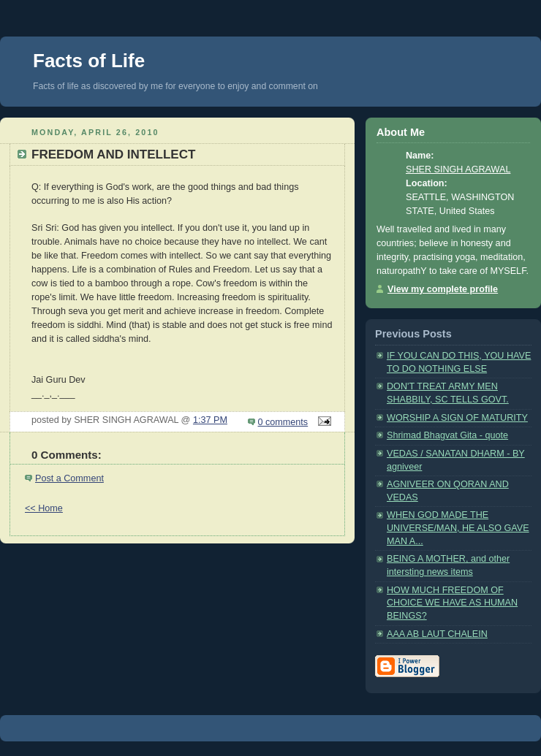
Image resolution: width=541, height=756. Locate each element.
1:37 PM (210, 420)
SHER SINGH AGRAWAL (458, 169)
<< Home (44, 508)
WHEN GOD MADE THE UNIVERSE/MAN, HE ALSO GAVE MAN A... (458, 528)
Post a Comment (69, 478)
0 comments (283, 422)
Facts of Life (89, 61)
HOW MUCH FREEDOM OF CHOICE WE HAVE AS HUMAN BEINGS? (452, 603)
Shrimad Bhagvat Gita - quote (447, 435)
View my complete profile (443, 289)
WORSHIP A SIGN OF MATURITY (457, 418)
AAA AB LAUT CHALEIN (437, 634)
